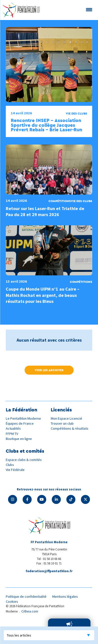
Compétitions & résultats (70, 428)
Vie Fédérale (15, 470)
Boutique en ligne (19, 439)
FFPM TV (12, 434)
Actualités (13, 428)
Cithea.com (30, 611)
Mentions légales (65, 596)
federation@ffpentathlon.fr (49, 571)
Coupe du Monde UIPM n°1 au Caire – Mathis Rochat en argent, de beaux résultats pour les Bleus (43, 295)
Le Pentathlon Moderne (23, 418)
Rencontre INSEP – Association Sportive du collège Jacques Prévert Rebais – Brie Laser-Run (46, 125)
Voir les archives (49, 370)
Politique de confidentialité (26, 596)
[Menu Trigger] (89, 9)
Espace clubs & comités (24, 460)
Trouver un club (62, 423)
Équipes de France (20, 423)
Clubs (10, 465)
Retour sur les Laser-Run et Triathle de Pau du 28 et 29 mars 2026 (45, 211)
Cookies (12, 601)
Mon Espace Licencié (66, 418)
